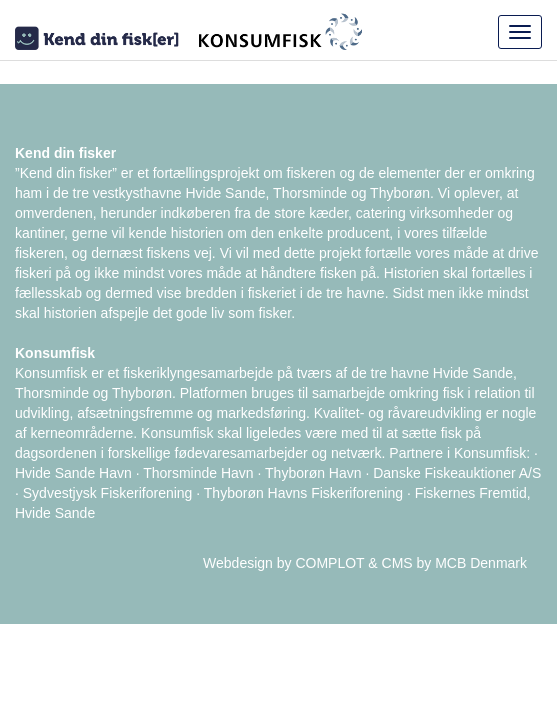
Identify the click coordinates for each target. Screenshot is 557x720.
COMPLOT (329, 563)
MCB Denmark (481, 563)
